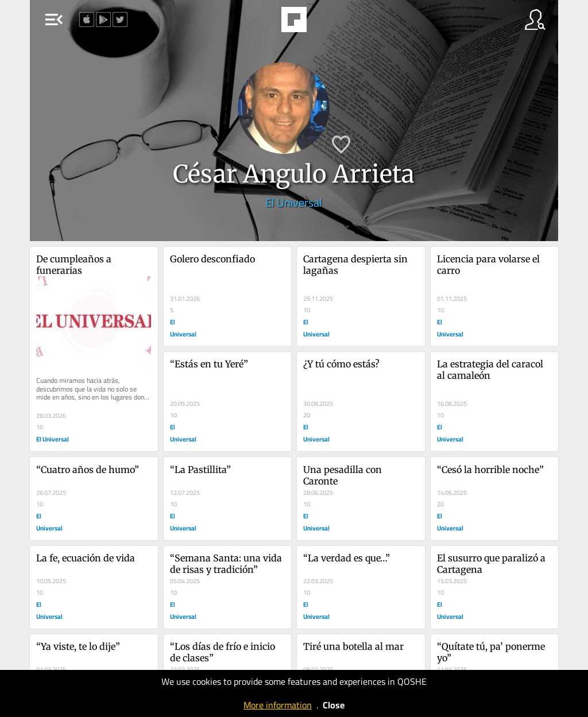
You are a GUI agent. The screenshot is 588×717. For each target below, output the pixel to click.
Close (334, 705)
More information (278, 705)
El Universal (294, 202)
